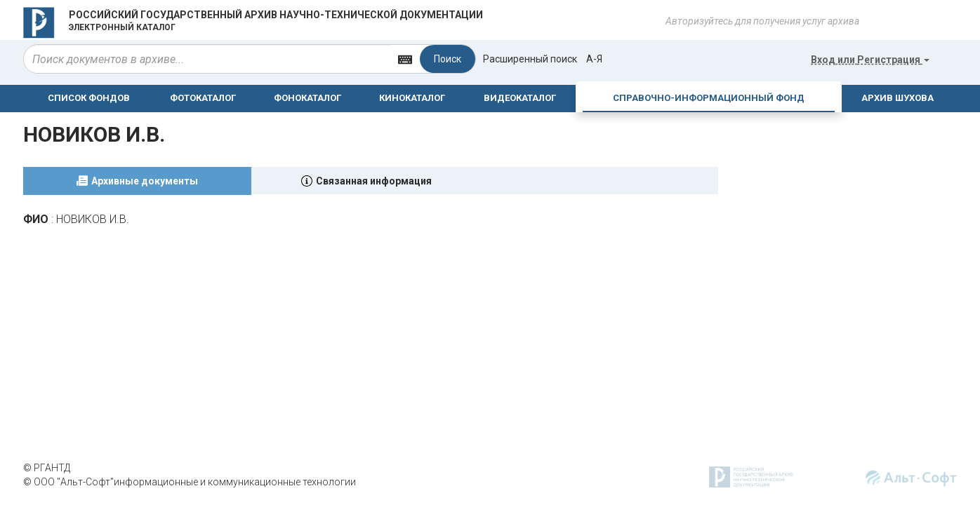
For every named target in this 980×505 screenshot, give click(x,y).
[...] (207, 59)
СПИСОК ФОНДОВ (89, 98)
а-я (594, 59)
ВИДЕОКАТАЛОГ (520, 98)
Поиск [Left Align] (448, 59)
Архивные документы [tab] (145, 181)
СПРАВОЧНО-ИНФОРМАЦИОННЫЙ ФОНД (709, 98)
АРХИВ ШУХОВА (898, 98)
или (870, 60)
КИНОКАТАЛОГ (412, 98)
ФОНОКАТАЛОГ (307, 98)
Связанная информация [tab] (374, 181)
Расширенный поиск (530, 59)
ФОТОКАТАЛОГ (203, 98)
